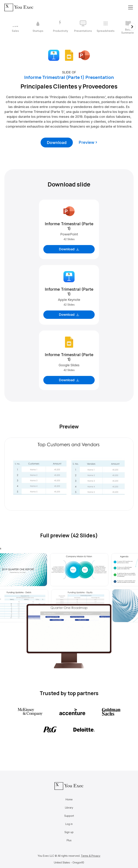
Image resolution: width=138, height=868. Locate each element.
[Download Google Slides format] (69, 55)
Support (69, 816)
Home (69, 799)
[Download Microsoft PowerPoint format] (84, 55)
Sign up (69, 832)
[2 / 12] (38, 27)
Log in (69, 824)
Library (69, 808)
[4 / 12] (83, 27)
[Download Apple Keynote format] (54, 55)
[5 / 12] (106, 27)
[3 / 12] (60, 27)
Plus (69, 840)
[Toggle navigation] (131, 7)
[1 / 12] (15, 27)
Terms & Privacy (91, 856)
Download (57, 143)
